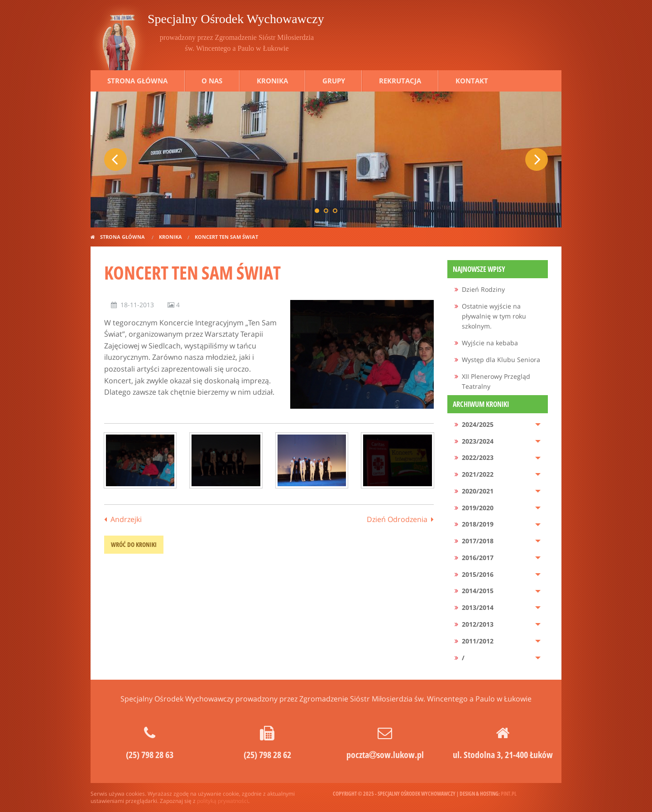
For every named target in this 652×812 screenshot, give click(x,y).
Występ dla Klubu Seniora (501, 360)
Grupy (334, 81)
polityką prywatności (223, 801)
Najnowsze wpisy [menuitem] (479, 269)
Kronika (272, 81)
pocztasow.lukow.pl (385, 755)
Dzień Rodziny (483, 289)
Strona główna (137, 81)
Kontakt (472, 81)
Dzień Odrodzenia (397, 519)
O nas (212, 81)
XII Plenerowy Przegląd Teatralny (496, 381)
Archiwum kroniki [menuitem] (481, 404)
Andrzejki (126, 519)
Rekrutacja (400, 81)
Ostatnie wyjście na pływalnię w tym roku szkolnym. (494, 316)
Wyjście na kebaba (490, 343)
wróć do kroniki (134, 544)
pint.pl (509, 794)
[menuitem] (498, 290)
